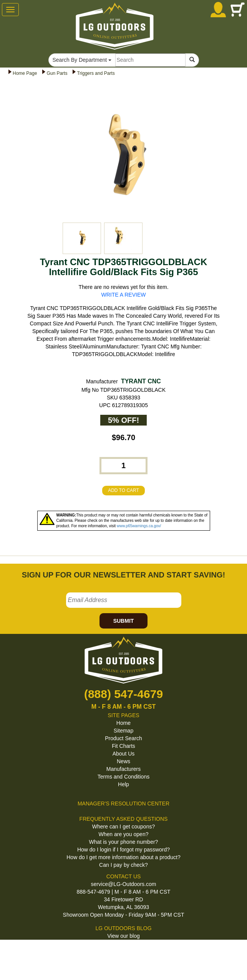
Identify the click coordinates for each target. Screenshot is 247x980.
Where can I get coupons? (123, 827)
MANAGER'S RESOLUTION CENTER (123, 803)
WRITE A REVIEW (124, 295)
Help (123, 784)
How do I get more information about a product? (123, 857)
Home (123, 723)
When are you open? (124, 834)
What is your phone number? (124, 842)
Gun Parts (57, 73)
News (123, 761)
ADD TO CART (123, 490)
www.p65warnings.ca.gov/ (139, 526)
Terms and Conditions (123, 777)
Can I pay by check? (123, 865)
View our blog (123, 936)
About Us (124, 754)
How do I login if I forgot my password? (123, 850)
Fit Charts (123, 746)
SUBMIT (124, 621)
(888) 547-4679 (123, 694)
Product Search (123, 738)
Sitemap (123, 731)
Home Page (25, 73)
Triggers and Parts (96, 73)
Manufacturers (123, 769)
